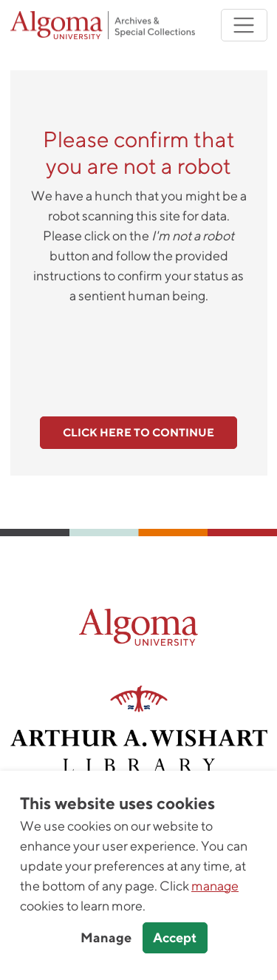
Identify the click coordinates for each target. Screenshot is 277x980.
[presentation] (139, 352)
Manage (106, 937)
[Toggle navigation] (244, 26)
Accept (175, 937)
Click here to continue (138, 432)
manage (215, 886)
